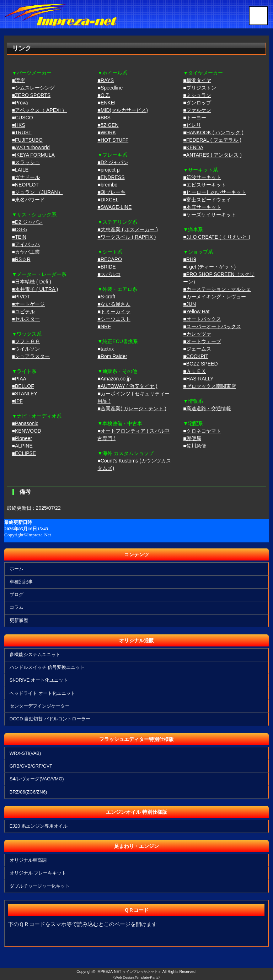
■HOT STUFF (113, 140)
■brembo (107, 185)
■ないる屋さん (114, 304)
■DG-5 (20, 229)
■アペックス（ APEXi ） (40, 110)
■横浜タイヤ (197, 80)
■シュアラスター (31, 356)
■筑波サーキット (202, 177)
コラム (17, 607)
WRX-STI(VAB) (26, 753)
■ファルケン (197, 110)
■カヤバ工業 (26, 252)
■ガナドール (26, 177)
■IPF (17, 401)
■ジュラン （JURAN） (38, 192)
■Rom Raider (112, 356)
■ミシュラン (197, 95)
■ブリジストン (199, 88)
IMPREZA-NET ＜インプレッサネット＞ (129, 971)
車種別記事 (22, 582)
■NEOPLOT (25, 185)
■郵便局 (192, 438)
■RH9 (189, 259)
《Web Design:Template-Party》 (137, 977)
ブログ (17, 594)
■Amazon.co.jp (114, 379)
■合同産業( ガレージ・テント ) (132, 408)
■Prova (20, 103)
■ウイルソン (26, 349)
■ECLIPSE (24, 453)
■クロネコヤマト (202, 431)
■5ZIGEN (108, 125)
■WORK (107, 132)
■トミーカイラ (114, 312)
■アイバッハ (26, 244)
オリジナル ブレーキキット (38, 873)
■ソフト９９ (26, 341)
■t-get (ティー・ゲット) (209, 267)
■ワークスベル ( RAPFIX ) (127, 237)
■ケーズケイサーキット (209, 215)
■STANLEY (25, 394)
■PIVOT (21, 297)
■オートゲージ (28, 304)
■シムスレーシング (33, 88)
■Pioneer (22, 438)
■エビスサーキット (204, 185)
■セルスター (26, 319)
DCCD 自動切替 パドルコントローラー (50, 719)
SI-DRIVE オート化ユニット (39, 680)
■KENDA (193, 147)
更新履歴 (19, 620)
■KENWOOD (27, 431)
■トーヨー (194, 118)
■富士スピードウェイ (207, 200)
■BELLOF (23, 386)
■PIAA (19, 379)
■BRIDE (106, 267)
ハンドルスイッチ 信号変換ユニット (48, 667)
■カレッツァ (197, 334)
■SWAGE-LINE (114, 207)
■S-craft (106, 297)
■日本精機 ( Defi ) (32, 282)
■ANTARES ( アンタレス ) (212, 155)
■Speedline (110, 88)
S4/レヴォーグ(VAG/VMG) (37, 779)
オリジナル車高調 (28, 860)
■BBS (104, 118)
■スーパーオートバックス (212, 326)
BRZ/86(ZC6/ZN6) (29, 792)
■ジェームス (197, 349)
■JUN (189, 304)
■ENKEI (106, 103)
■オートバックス (202, 319)
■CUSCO (23, 118)
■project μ (108, 170)
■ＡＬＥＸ (194, 371)
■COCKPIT (196, 356)
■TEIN (19, 237)
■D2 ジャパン (27, 222)
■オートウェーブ (202, 341)
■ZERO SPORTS (31, 95)
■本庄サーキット (202, 207)
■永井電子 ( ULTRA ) (35, 289)
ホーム (17, 568)
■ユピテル (23, 312)
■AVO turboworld (31, 147)
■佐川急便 (194, 446)
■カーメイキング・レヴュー (214, 297)
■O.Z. (104, 95)
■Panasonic (25, 423)
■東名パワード (28, 200)
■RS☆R (21, 259)
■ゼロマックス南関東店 (209, 386)
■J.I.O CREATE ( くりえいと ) (217, 237)
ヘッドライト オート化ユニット (43, 693)
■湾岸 (18, 80)
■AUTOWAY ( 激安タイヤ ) (127, 386)
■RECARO (109, 259)
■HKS (19, 125)
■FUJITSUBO (27, 140)
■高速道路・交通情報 (207, 408)
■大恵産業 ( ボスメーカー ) (127, 229)
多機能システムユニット (35, 654)
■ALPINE (22, 446)
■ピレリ (192, 125)
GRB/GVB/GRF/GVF (31, 766)
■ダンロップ (197, 103)
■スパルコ (109, 274)
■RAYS (106, 80)
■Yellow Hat (196, 312)
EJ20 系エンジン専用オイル (39, 826)
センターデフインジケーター (40, 706)
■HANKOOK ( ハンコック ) (213, 132)
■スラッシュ (26, 162)
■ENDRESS (111, 177)
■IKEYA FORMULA (33, 155)
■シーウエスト (114, 319)
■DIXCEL (108, 200)
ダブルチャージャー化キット (40, 886)
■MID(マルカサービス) (122, 110)
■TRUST (22, 132)
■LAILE (20, 170)
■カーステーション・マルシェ (217, 289)
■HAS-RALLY (198, 379)
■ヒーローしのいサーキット (214, 192)
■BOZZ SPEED (200, 364)
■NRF (104, 326)
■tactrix (106, 349)
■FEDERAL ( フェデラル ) (212, 140)
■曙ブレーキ (111, 192)
